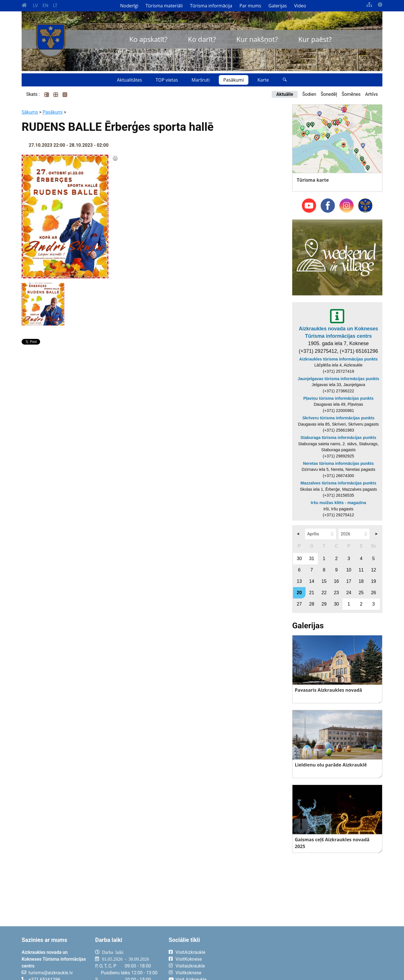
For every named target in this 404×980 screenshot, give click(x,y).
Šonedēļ (329, 94)
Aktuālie (285, 94)
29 (324, 604)
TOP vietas (167, 80)
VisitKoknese (189, 959)
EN (45, 6)
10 (349, 570)
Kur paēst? (315, 39)
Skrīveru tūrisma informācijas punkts (339, 418)
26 (374, 593)
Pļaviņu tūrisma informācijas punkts (338, 398)
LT (55, 6)
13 (299, 581)
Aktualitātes (129, 80)
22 (324, 593)
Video (300, 6)
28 (312, 604)
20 (299, 593)
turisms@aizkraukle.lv (51, 973)
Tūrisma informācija (211, 6)
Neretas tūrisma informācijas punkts (338, 463)
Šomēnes (351, 94)
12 (374, 570)
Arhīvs (371, 94)
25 (361, 593)
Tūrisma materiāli (164, 6)
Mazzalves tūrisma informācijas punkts (338, 483)
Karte (263, 80)
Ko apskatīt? (148, 39)
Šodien (309, 94)
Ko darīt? (202, 39)
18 (361, 581)
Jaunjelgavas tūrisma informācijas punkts (338, 379)
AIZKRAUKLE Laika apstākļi (312, 957)
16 (336, 581)
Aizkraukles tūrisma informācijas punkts (339, 359)
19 (374, 581)
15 (324, 581)
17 (349, 581)
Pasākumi (234, 80)
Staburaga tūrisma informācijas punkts (338, 438)
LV (35, 6)
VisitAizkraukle (190, 952)
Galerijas (278, 6)
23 (336, 593)
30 (299, 559)
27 (299, 604)
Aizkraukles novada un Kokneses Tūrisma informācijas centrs (338, 332)
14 (312, 581)
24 (349, 593)
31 (312, 559)
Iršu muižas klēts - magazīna (338, 503)
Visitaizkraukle (190, 966)
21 (312, 593)
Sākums (30, 112)
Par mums (250, 6)
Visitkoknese (188, 973)
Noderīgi (129, 6)
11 (361, 570)
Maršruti (201, 80)
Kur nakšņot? (257, 39)
